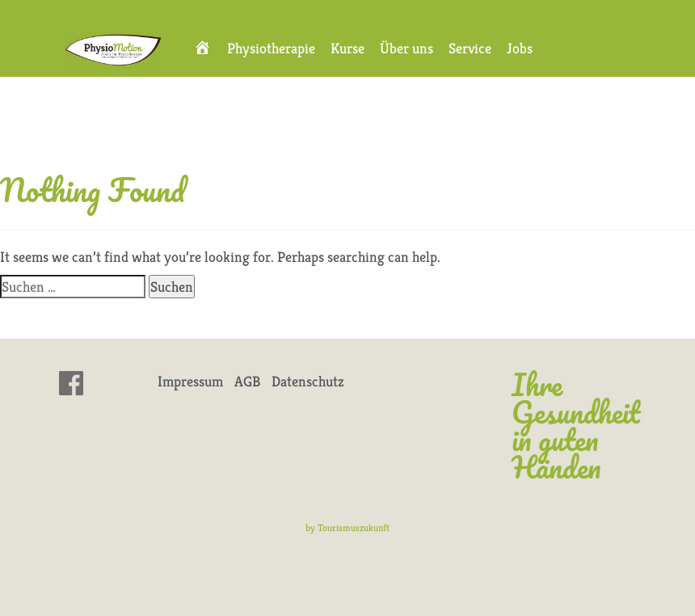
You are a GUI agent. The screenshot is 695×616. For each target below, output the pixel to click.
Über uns (406, 48)
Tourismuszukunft (354, 527)
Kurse (347, 48)
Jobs (520, 48)
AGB (247, 381)
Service (470, 48)
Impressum (190, 381)
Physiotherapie (271, 48)
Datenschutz (308, 381)
